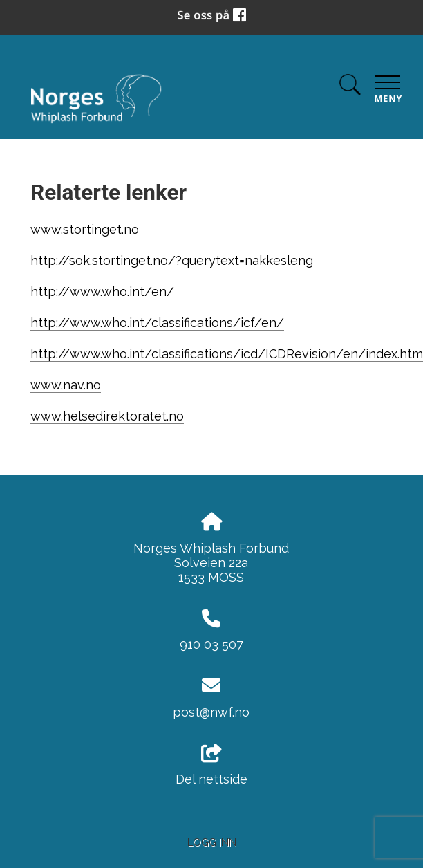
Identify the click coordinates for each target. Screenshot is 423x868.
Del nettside (211, 766)
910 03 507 (211, 644)
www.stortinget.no (85, 229)
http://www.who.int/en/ (102, 292)
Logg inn (212, 842)
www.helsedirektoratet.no (107, 416)
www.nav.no (66, 385)
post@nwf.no (211, 712)
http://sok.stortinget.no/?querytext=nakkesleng (172, 260)
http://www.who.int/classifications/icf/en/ (157, 323)
